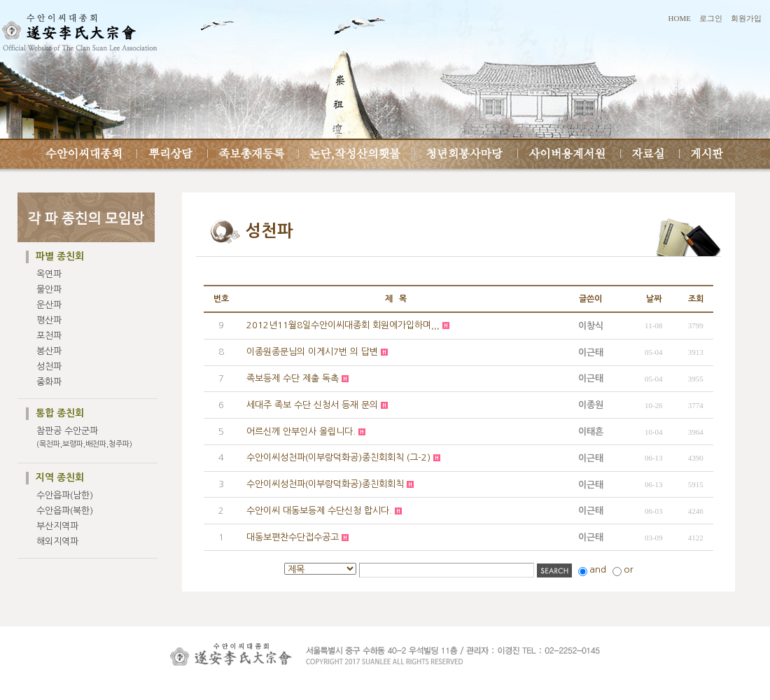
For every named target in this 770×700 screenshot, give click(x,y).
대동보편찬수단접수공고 (293, 537)
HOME (680, 18)
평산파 (49, 320)
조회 (696, 299)
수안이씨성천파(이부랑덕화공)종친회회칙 (325, 484)
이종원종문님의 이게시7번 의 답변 (312, 352)
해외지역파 (57, 541)
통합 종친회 (60, 413)
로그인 (711, 18)
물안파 (49, 289)
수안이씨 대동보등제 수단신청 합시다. (319, 511)
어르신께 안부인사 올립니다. (301, 432)
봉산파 (49, 351)
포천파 (49, 336)
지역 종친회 (60, 477)
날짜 (654, 299)
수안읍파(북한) (65, 511)
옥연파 (49, 274)
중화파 (49, 382)
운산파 (49, 305)
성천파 (49, 366)
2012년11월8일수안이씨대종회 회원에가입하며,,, (343, 325)
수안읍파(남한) (65, 495)
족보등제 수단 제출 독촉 (293, 378)
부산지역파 (57, 526)
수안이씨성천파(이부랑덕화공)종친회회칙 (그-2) (338, 457)
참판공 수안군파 (84, 437)
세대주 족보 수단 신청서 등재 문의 (312, 405)
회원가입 (746, 18)
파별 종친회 (60, 256)
